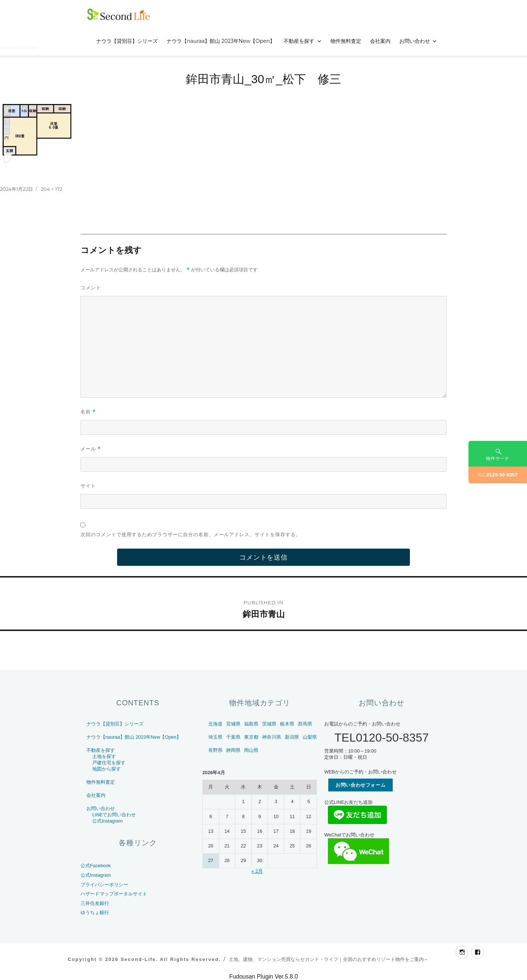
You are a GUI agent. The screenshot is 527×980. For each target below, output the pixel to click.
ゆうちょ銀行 (95, 912)
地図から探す (106, 769)
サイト (88, 486)
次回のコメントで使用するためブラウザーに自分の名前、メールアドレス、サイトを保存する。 (191, 534)
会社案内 (380, 41)
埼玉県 (215, 737)
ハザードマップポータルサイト (114, 894)
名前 (88, 412)
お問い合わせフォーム (360, 785)
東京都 (251, 737)
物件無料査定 (346, 41)
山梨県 (310, 737)
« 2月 (257, 871)
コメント (91, 287)
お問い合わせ (415, 41)
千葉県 (233, 737)
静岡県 (233, 750)
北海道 (215, 724)
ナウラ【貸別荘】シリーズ (127, 41)
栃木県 (287, 724)
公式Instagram (107, 821)
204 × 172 (52, 189)
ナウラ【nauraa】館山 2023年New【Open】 (221, 41)
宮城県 (233, 724)
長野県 (215, 750)
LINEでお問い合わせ (114, 815)
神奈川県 (272, 737)
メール (91, 449)
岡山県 (251, 750)
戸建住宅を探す (109, 763)
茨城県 (269, 724)
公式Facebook (96, 866)
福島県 (251, 724)
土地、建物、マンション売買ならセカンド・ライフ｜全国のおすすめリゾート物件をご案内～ (329, 959)
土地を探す (104, 756)
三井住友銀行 (95, 903)
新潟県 (292, 737)
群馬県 (305, 724)
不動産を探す (299, 41)
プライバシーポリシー (104, 885)
